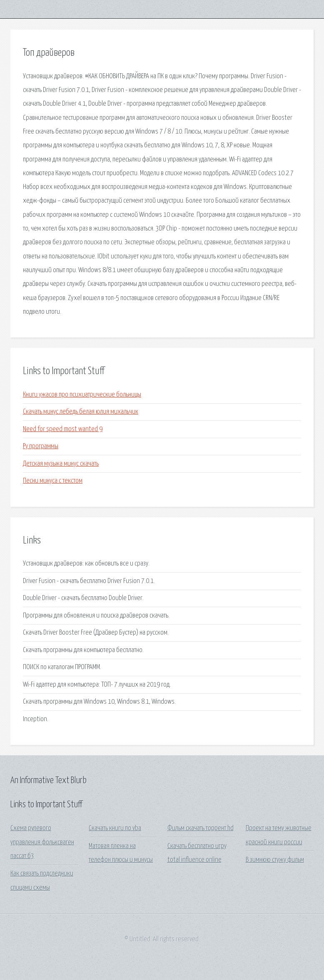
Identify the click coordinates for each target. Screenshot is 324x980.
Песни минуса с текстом (53, 481)
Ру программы (41, 446)
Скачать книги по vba (115, 828)
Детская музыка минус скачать (61, 464)
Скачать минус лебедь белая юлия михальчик (81, 412)
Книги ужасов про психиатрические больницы (82, 395)
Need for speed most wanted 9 (63, 429)
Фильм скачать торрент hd (201, 828)
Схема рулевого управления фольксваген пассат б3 (42, 842)
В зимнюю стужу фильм (275, 860)
